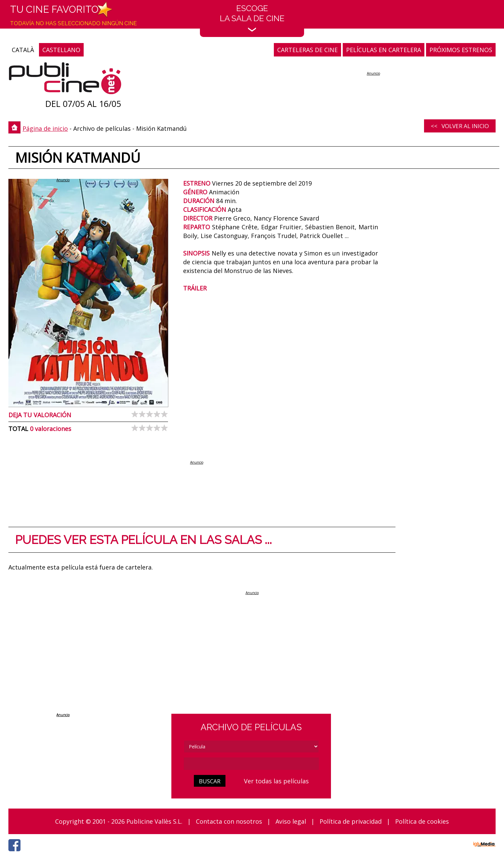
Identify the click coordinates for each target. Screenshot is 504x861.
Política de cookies (422, 821)
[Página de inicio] (65, 80)
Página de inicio (45, 128)
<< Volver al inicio (460, 126)
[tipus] (251, 747)
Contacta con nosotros (229, 821)
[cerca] (251, 764)
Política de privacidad (351, 821)
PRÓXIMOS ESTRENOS (461, 50)
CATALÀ (23, 50)
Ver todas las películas (276, 781)
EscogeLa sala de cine (252, 18)
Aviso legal (291, 821)
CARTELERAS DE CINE (307, 50)
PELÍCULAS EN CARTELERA (384, 50)
